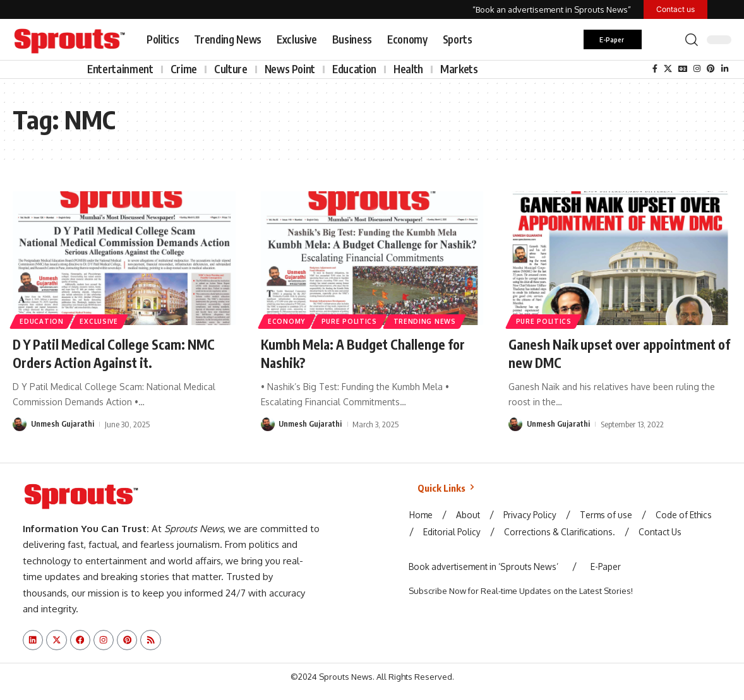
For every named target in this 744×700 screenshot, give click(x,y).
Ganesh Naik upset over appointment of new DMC (618, 353)
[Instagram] (697, 69)
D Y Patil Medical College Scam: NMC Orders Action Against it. (121, 353)
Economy (287, 321)
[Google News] (683, 69)
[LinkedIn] (725, 69)
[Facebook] (655, 69)
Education (42, 321)
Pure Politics (351, 321)
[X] (668, 69)
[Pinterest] (711, 69)
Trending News (427, 321)
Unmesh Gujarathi (63, 423)
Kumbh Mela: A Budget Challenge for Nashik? (368, 353)
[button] (691, 40)
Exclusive (100, 321)
